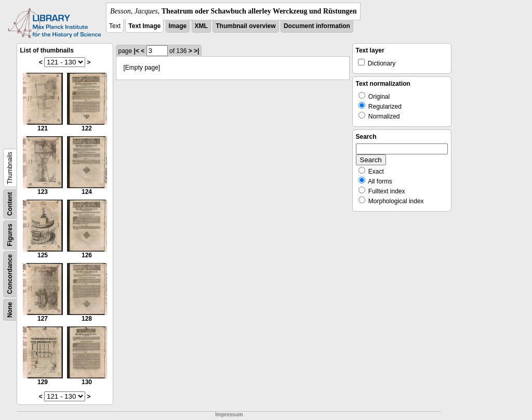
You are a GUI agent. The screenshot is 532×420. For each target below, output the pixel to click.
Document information (317, 26)
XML (201, 26)
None (10, 310)
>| (196, 51)
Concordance (10, 274)
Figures (10, 235)
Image (178, 26)
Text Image (144, 26)
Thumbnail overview (245, 26)
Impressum (229, 415)
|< (137, 51)
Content (10, 204)
